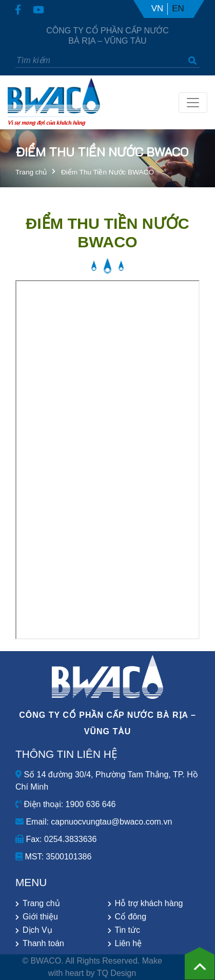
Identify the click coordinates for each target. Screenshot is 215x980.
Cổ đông (131, 917)
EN (178, 8)
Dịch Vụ (37, 930)
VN (158, 8)
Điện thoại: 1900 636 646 (65, 804)
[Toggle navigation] (193, 103)
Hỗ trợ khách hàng (149, 903)
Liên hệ (129, 943)
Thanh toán (43, 943)
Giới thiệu (40, 917)
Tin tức (128, 930)
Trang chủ (31, 172)
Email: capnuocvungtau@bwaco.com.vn (94, 822)
